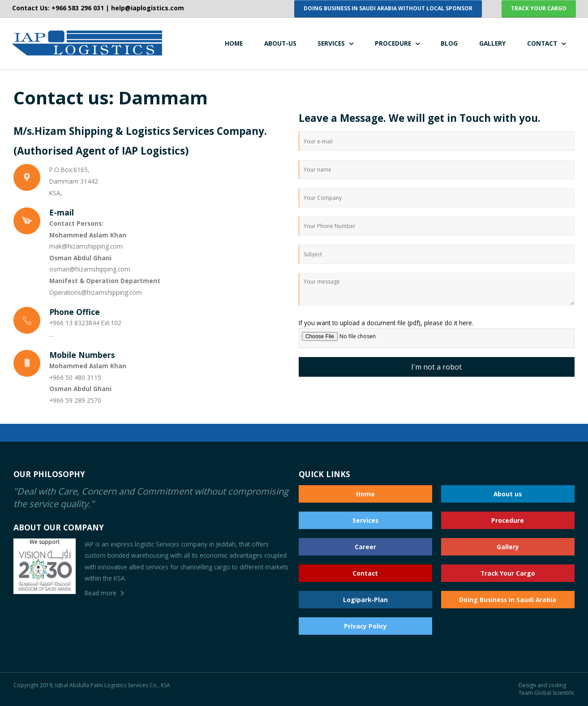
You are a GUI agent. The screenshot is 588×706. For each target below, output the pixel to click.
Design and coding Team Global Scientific (547, 689)
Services (365, 520)
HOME (234, 43)
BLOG (449, 43)
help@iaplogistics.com (148, 8)
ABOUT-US (280, 43)
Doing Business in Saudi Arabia (508, 600)
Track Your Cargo (508, 573)
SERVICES (331, 43)
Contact (365, 573)
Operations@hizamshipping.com (96, 292)
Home (365, 494)
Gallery (508, 547)
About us (508, 494)
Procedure (508, 520)
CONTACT (542, 43)
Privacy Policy (365, 626)
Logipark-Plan (365, 600)
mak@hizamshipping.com (86, 246)
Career (365, 547)
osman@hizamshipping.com (90, 269)
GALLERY (492, 43)
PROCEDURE (393, 43)
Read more (101, 593)
